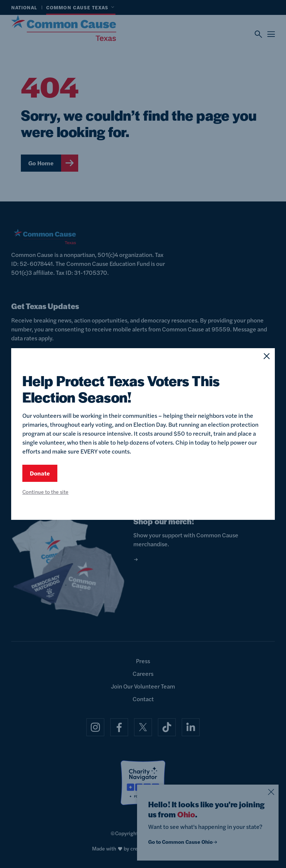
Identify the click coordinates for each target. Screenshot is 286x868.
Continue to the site (45, 492)
